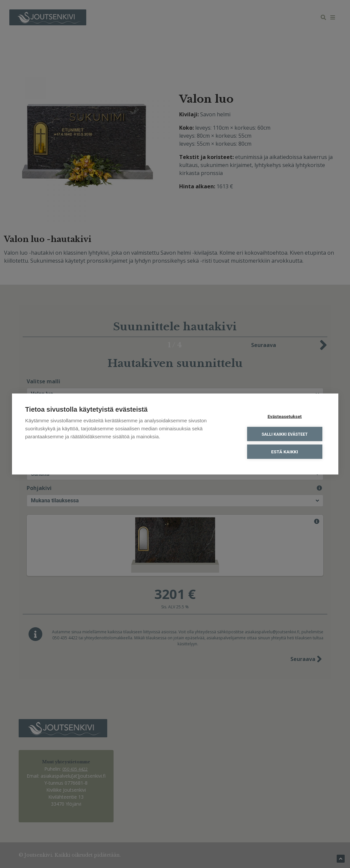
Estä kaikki (285, 452)
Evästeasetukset (285, 416)
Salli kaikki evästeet (285, 434)
